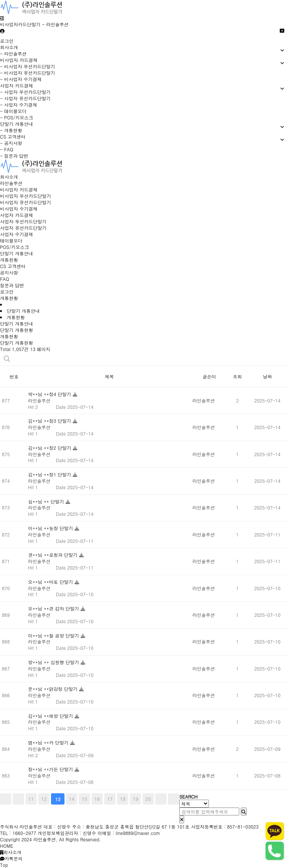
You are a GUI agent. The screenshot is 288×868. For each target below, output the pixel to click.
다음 (161, 799)
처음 (6, 799)
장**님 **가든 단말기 (51, 769)
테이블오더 (11, 240)
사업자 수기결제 (16, 234)
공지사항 (9, 272)
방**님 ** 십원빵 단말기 (54, 662)
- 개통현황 (11, 130)
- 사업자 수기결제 (19, 105)
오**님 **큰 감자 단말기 (54, 608)
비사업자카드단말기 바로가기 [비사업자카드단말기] (0, 0)
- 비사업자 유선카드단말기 (28, 73)
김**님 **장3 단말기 (50, 421)
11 (31, 799)
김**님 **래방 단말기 (51, 716)
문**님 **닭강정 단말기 (54, 689)
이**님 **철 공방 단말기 (54, 635)
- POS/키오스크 (16, 117)
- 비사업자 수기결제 (21, 79)
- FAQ (7, 149)
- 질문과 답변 (14, 156)
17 (110, 799)
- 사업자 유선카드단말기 (25, 98)
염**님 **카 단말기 (49, 742)
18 (123, 799)
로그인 (7, 41)
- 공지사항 (11, 143)
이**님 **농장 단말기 (51, 528)
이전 (18, 799)
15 (85, 799)
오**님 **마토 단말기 (51, 582)
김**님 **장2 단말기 (50, 448)
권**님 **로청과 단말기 (54, 555)
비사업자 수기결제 (19, 209)
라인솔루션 (11, 183)
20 (148, 799)
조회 (237, 376)
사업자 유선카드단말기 (23, 228)
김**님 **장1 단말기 (50, 474)
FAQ (4, 279)
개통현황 (9, 260)
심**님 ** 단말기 (47, 501)
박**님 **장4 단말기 (50, 394)
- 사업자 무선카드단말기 (25, 92)
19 (136, 799)
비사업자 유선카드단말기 (25, 202)
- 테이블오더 (13, 111)
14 (72, 799)
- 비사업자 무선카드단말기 (28, 66)
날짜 (267, 376)
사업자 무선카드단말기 (23, 221)
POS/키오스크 (14, 247)
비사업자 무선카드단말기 (25, 196)
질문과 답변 (12, 285)
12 (44, 799)
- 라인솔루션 (13, 53)
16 (97, 799)
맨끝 (174, 799)
